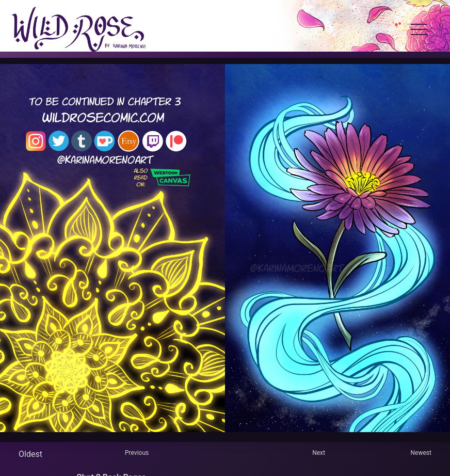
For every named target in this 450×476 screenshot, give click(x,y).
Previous (137, 453)
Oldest (30, 454)
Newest (421, 453)
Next (319, 453)
